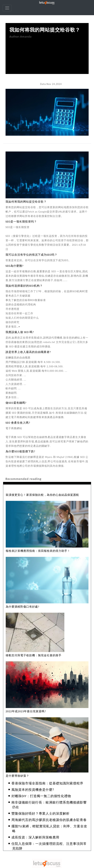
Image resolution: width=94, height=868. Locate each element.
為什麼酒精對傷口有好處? (23, 607)
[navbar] (7, 8)
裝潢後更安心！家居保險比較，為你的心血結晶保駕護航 (42, 495)
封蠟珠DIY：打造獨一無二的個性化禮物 (41, 796)
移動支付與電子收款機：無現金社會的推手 (34, 655)
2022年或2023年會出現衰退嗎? (26, 711)
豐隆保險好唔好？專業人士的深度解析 (40, 813)
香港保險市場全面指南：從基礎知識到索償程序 (47, 783)
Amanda (26, 36)
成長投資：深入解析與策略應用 (35, 837)
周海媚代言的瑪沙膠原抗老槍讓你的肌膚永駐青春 (49, 820)
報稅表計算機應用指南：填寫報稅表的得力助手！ (38, 551)
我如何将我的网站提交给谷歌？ (45, 30)
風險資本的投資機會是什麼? (33, 790)
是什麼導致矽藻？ (17, 776)
